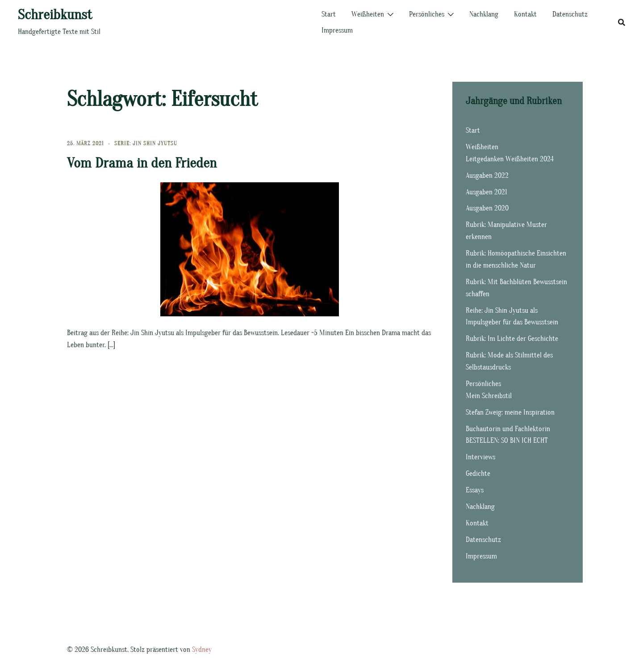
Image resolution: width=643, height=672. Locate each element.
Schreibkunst (55, 15)
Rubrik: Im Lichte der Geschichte (512, 339)
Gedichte (478, 474)
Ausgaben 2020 (487, 208)
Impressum (337, 30)
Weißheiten (368, 14)
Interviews (480, 457)
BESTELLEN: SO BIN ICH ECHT (507, 441)
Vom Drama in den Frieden (142, 163)
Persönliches (427, 14)
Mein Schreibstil (489, 396)
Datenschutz (570, 14)
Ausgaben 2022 (487, 176)
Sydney (202, 650)
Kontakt (525, 14)
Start (329, 14)
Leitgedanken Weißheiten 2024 (510, 159)
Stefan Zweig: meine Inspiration (510, 412)
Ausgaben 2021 (486, 192)
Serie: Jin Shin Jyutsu (146, 143)
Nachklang (484, 14)
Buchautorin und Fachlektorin (508, 429)
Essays (475, 490)
